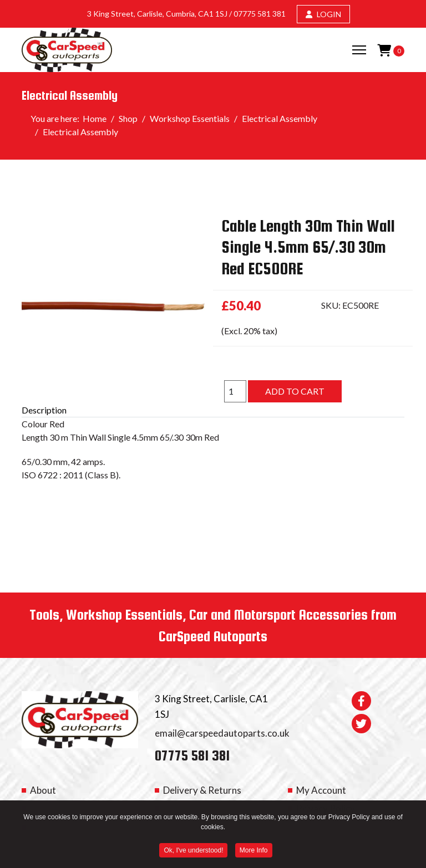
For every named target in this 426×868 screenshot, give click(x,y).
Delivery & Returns (202, 790)
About (43, 790)
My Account (321, 790)
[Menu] (359, 50)
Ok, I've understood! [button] (193, 851)
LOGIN (323, 14)
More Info (254, 851)
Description (44, 410)
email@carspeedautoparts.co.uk (222, 733)
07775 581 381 (260, 14)
